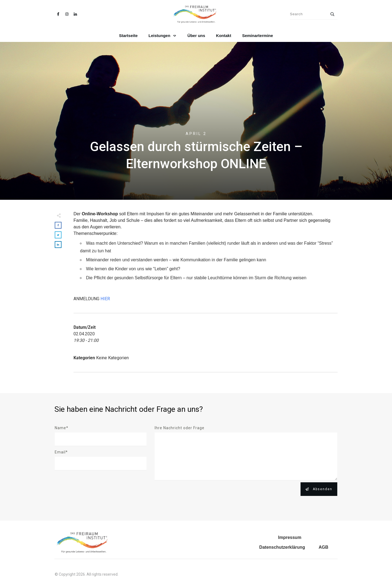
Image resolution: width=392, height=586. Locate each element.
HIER (105, 299)
